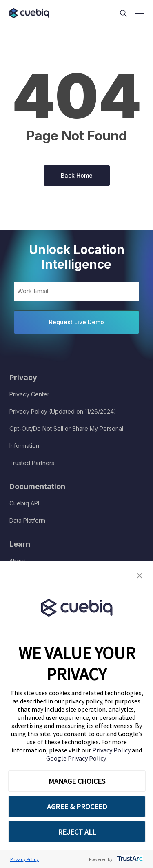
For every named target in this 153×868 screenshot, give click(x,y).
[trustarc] (129, 859)
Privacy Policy (112, 750)
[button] (140, 576)
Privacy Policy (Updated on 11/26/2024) (63, 411)
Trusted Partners (32, 463)
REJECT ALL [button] (77, 832)
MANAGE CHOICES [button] (77, 781)
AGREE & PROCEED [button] (77, 807)
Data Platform (27, 520)
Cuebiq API (24, 503)
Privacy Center (29, 394)
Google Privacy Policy (76, 758)
